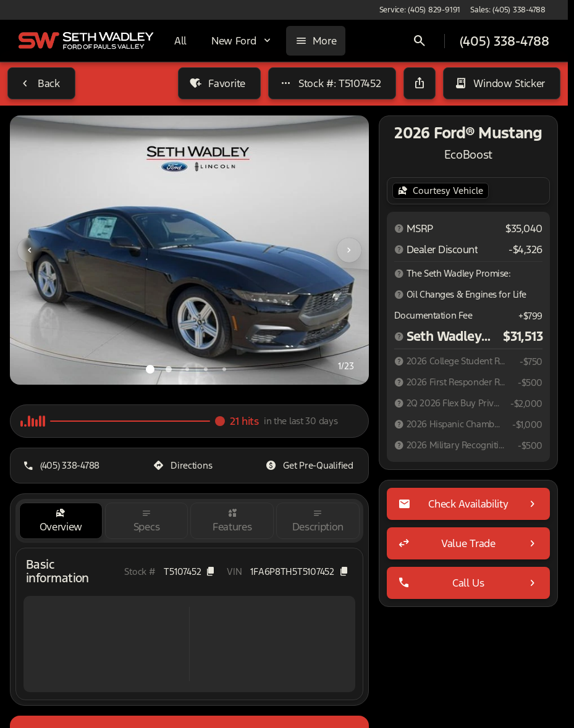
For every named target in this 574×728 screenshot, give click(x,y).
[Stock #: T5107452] (332, 83)
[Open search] (420, 41)
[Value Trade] (468, 543)
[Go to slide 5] (224, 369)
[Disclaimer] (399, 228)
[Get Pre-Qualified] (310, 466)
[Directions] (184, 466)
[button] (37, 250)
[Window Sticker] (502, 83)
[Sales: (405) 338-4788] (508, 10)
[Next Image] (349, 250)
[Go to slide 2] (169, 369)
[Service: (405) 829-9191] (420, 10)
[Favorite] (219, 83)
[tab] (61, 521)
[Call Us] (468, 583)
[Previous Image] (30, 250)
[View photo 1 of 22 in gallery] (189, 250)
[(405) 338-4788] (62, 466)
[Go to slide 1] (150, 369)
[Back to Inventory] (41, 83)
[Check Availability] (468, 504)
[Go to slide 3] (187, 369)
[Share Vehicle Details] (420, 83)
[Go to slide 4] (206, 369)
